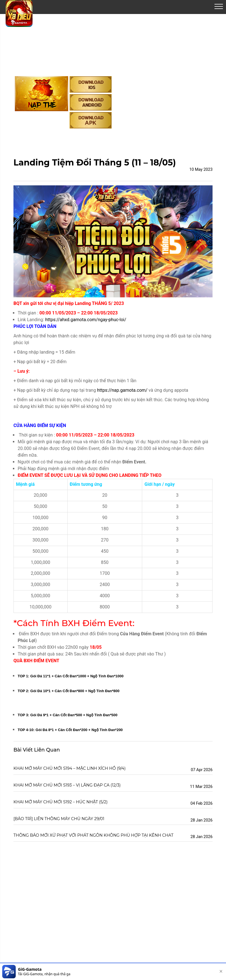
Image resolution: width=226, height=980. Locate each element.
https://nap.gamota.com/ (122, 390)
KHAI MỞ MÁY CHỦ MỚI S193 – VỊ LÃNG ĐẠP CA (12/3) (67, 785)
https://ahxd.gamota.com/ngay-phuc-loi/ (86, 320)
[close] (221, 972)
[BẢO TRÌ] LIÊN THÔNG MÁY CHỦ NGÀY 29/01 (59, 819)
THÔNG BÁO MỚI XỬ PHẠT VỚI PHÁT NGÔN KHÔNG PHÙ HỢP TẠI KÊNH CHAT (93, 835)
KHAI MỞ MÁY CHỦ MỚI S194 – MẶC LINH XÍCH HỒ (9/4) (70, 768)
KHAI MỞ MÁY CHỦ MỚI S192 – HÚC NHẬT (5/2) (61, 802)
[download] (204, 972)
